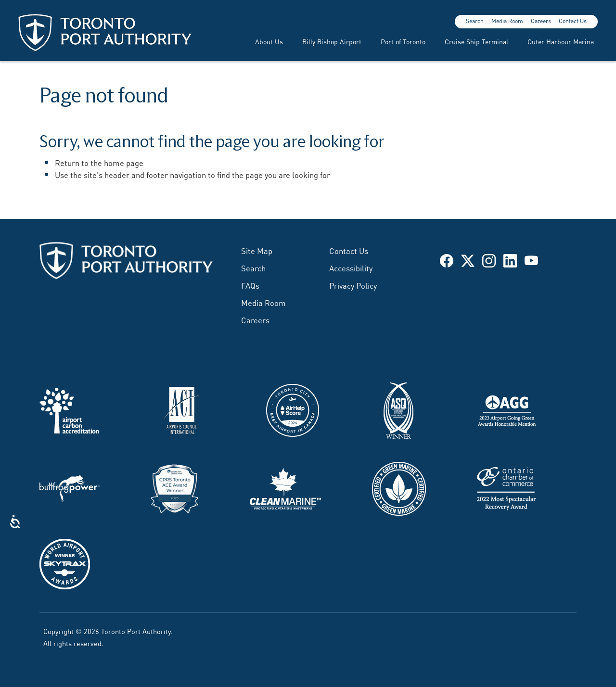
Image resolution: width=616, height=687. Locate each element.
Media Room (507, 21)
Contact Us (573, 21)
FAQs (250, 285)
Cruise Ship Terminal (476, 41)
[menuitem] (263, 41)
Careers (541, 21)
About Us (269, 41)
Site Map (257, 250)
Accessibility (351, 267)
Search (475, 21)
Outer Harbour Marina (561, 41)
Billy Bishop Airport (332, 41)
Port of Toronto (403, 41)
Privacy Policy (353, 285)
